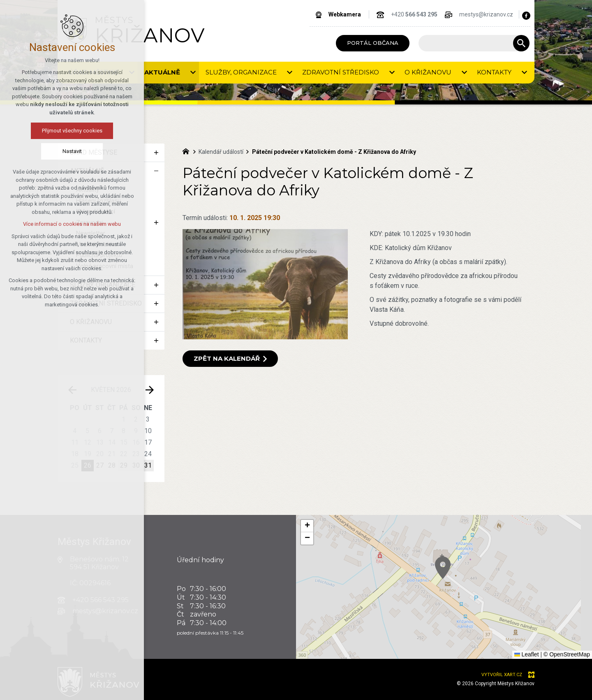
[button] (307, 526)
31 (148, 465)
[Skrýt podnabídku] (156, 171)
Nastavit (72, 151)
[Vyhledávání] (521, 43)
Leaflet (527, 654)
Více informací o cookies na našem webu (72, 224)
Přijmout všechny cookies (72, 131)
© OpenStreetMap (567, 654)
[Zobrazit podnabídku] (193, 73)
